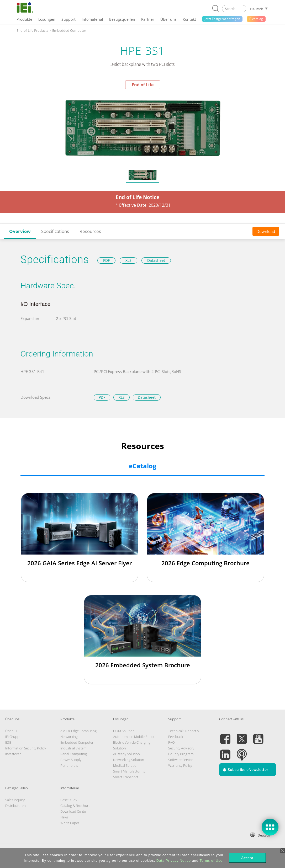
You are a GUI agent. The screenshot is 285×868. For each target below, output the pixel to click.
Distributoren (15, 806)
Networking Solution (129, 760)
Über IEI (11, 731)
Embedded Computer (77, 742)
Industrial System (73, 748)
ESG (8, 742)
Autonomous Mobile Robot (134, 737)
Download (266, 231)
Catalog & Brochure (75, 806)
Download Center (74, 811)
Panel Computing (74, 754)
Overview (20, 231)
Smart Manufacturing (129, 771)
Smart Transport (126, 777)
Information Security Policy (26, 748)
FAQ (171, 742)
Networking (69, 737)
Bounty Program (181, 754)
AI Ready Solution (126, 754)
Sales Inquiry (15, 800)
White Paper (70, 823)
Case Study (69, 800)
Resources (90, 231)
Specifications (55, 231)
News (64, 817)
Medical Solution (126, 765)
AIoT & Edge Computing (78, 731)
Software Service (181, 760)
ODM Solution (124, 731)
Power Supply (71, 760)
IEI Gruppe (13, 737)
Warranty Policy (180, 765)
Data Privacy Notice (174, 861)
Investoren (13, 754)
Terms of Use (211, 861)
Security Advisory (181, 748)
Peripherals (69, 765)
